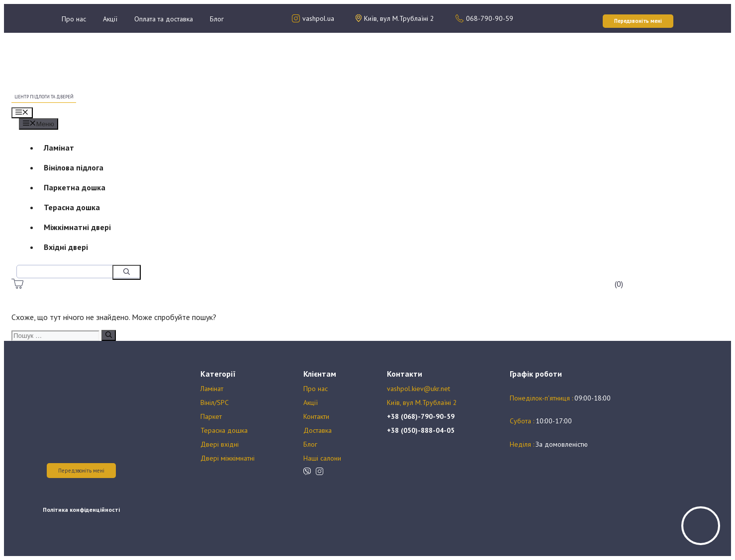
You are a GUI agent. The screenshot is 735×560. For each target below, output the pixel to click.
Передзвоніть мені (81, 471)
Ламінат (59, 148)
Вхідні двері (66, 247)
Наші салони (322, 458)
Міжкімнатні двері (77, 227)
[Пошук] (127, 272)
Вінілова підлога (74, 167)
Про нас (74, 19)
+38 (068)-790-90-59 (421, 416)
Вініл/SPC (215, 402)
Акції (110, 19)
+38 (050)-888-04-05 (421, 430)
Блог (217, 19)
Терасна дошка (72, 207)
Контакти (316, 416)
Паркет (211, 416)
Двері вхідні (220, 444)
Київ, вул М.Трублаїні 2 (422, 402)
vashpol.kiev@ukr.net (418, 389)
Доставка (318, 430)
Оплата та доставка (164, 19)
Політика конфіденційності (81, 510)
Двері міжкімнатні (228, 458)
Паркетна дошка (75, 187)
